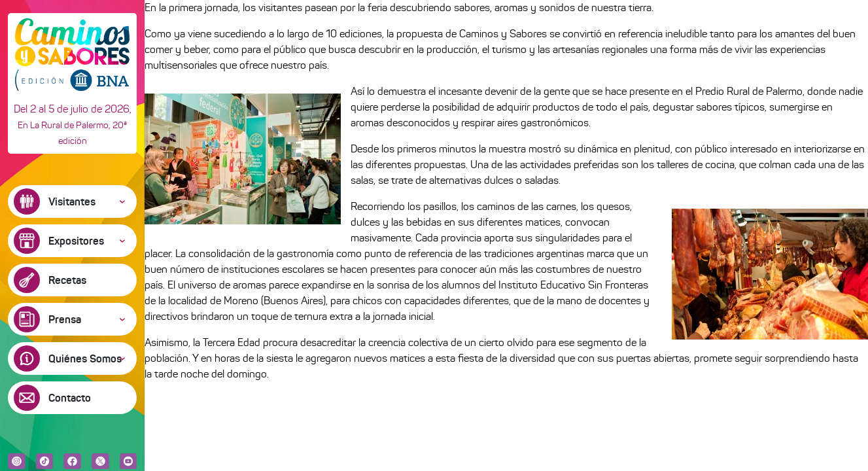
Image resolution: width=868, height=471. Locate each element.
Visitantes (72, 201)
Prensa (65, 319)
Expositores (76, 241)
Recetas (67, 280)
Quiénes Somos (85, 358)
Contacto (70, 398)
